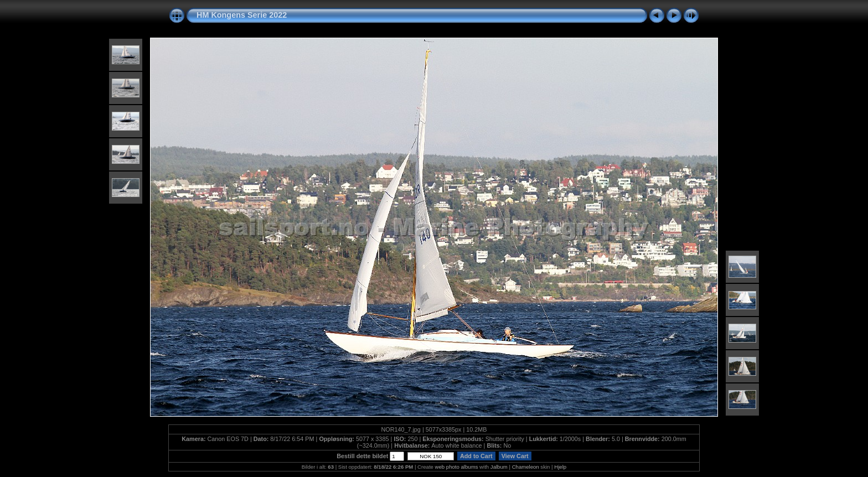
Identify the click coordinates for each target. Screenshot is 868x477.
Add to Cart (476, 456)
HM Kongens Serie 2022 (242, 15)
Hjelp (560, 467)
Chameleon (526, 467)
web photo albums (457, 467)
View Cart (515, 456)
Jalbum (499, 467)
